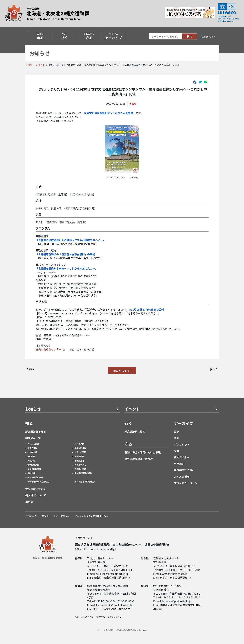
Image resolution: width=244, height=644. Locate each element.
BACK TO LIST (122, 370)
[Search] (166, 36)
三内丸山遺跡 (80, 452)
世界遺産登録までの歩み (139, 459)
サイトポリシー (62, 516)
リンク (45, 516)
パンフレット (182, 444)
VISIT (64, 36)
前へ (30, 369)
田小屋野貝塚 (80, 448)
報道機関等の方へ (184, 470)
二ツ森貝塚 (32, 452)
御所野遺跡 (79, 456)
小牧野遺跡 (79, 461)
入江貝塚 (31, 461)
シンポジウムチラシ (116, 177)
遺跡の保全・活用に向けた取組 (143, 452)
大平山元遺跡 (33, 444)
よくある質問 (182, 477)
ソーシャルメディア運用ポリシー (92, 516)
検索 (189, 36)
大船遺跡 (31, 456)
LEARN (40, 36)
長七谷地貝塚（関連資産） (39, 481)
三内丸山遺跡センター (49, 349)
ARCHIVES (113, 36)
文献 (177, 451)
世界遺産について (36, 489)
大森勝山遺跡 (80, 469)
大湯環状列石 (80, 465)
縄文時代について (36, 495)
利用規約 (179, 464)
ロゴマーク (31, 516)
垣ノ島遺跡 (79, 444)
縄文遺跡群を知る (36, 431)
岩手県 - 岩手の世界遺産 (174, 578)
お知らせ (40, 65)
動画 (177, 438)
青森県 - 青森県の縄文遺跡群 (110, 578)
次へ (214, 369)
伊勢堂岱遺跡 (33, 465)
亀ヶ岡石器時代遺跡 (83, 473)
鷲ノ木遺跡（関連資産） (85, 481)
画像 (177, 431)
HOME (29, 65)
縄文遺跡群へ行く (135, 431)
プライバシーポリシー (187, 483)
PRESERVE (89, 36)
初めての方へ (182, 457)
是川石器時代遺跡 (35, 477)
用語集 (29, 502)
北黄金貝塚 (32, 448)
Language (207, 36)
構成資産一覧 (33, 438)
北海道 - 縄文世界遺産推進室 (110, 609)
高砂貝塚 (31, 473)
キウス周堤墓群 (34, 469)
